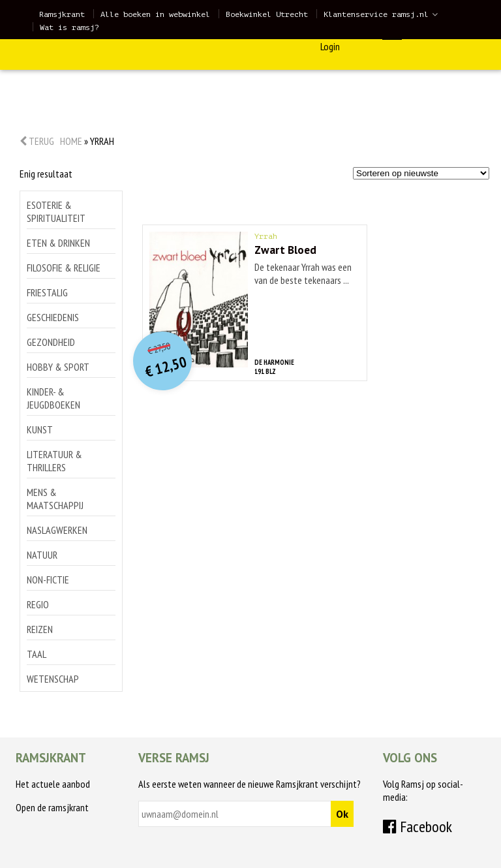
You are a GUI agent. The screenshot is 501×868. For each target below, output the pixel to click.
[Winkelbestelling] (421, 173)
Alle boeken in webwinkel (155, 14)
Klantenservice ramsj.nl (376, 14)
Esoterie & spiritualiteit (56, 211)
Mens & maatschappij (55, 499)
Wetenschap (53, 679)
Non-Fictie (48, 580)
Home (71, 141)
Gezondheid (51, 342)
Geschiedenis (53, 317)
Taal (37, 654)
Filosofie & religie (64, 268)
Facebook (417, 827)
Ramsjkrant (62, 14)
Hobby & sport (58, 367)
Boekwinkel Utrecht (267, 14)
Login (330, 46)
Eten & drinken (58, 243)
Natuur (42, 555)
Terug (37, 141)
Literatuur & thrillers (54, 461)
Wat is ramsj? (69, 27)
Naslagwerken (57, 530)
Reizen (40, 629)
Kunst (40, 429)
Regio (38, 604)
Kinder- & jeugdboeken (53, 398)
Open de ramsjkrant (52, 807)
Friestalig (47, 292)
